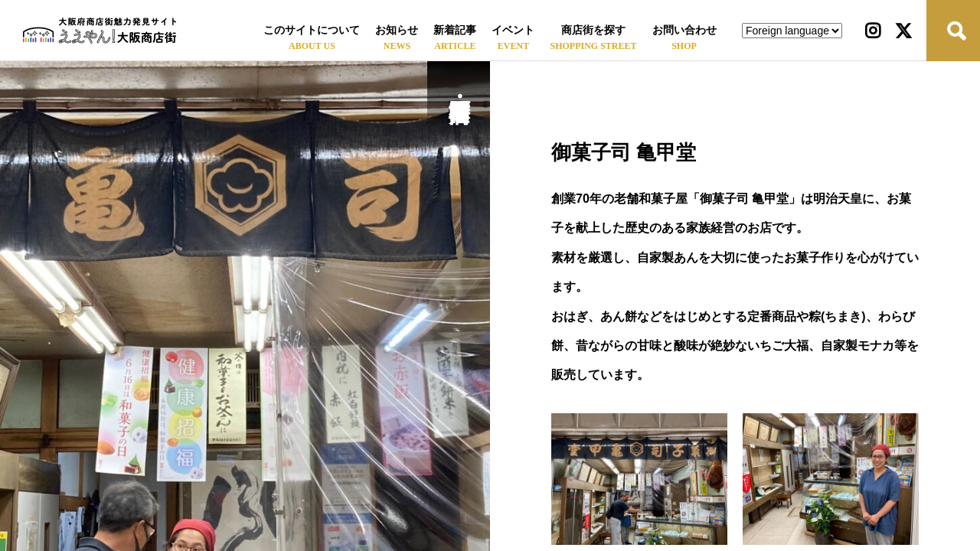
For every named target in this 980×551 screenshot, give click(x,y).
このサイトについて (312, 30)
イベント (513, 30)
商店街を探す (593, 30)
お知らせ (397, 30)
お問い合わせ (684, 30)
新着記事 (455, 30)
